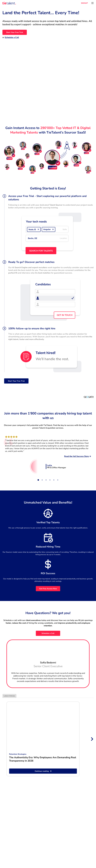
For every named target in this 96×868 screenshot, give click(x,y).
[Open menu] (92, 3)
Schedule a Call (12, 37)
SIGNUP (84, 3)
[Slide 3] (46, 480)
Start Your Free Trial (15, 32)
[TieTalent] (9, 3)
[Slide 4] (50, 480)
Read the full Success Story (78, 456)
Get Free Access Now (48, 589)
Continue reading (43, 771)
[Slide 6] (58, 480)
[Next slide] (92, 739)
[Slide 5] (54, 480)
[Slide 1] (38, 480)
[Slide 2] (42, 480)
